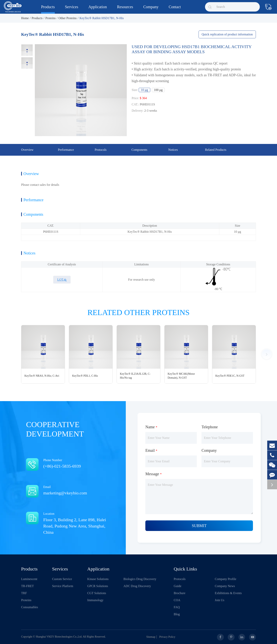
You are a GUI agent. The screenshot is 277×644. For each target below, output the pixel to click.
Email (71, 491)
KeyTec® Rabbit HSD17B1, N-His (102, 18)
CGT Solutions (97, 593)
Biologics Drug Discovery (140, 579)
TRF (24, 593)
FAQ (177, 607)
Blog (177, 614)
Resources (125, 9)
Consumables (30, 607)
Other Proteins (68, 18)
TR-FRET (27, 586)
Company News (225, 586)
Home (25, 18)
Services (72, 9)
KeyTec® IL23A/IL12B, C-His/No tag (135, 376)
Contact (175, 9)
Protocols (180, 579)
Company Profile (226, 579)
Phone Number (71, 464)
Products (48, 9)
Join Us (219, 600)
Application (98, 9)
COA (177, 600)
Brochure (180, 593)
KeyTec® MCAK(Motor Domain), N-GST (181, 376)
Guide (178, 586)
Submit (199, 526)
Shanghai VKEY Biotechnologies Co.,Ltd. (59, 637)
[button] (267, 354)
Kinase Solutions (98, 579)
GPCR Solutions (98, 586)
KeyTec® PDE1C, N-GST (230, 376)
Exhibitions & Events (228, 593)
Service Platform (63, 586)
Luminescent (29, 579)
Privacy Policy (168, 637)
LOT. (62, 280)
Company (151, 9)
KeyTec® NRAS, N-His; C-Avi (42, 376)
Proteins (50, 18)
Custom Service (62, 579)
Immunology (95, 600)
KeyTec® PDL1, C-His (85, 376)
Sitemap (152, 637)
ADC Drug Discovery (137, 586)
